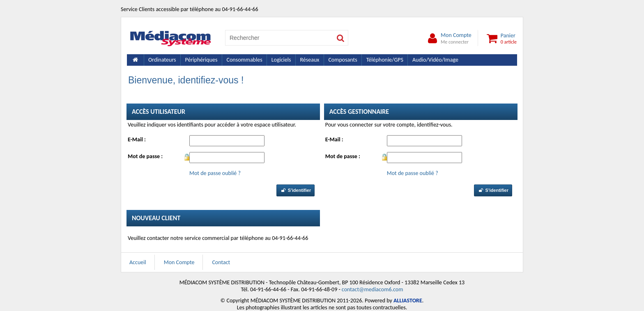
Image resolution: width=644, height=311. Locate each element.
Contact (221, 262)
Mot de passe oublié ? (215, 173)
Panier (500, 38)
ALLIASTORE (408, 301)
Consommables (244, 60)
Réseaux (309, 60)
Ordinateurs (162, 60)
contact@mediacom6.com (373, 289)
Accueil (138, 262)
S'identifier (296, 190)
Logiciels (281, 60)
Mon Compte (448, 38)
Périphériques (201, 60)
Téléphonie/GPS (385, 60)
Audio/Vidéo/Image (435, 60)
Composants (343, 60)
